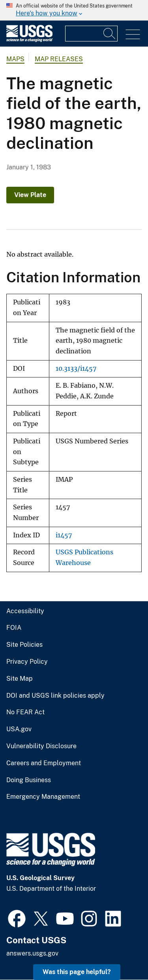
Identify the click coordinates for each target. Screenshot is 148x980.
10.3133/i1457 (76, 369)
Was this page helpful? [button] (77, 972)
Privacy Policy (27, 662)
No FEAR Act (25, 712)
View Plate (30, 195)
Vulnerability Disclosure (41, 746)
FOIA (14, 628)
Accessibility (25, 611)
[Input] (91, 34)
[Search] (110, 34)
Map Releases (59, 59)
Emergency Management (43, 797)
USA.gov (19, 729)
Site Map (20, 679)
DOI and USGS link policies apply (55, 696)
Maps (15, 59)
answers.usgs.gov (32, 953)
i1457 (64, 535)
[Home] (29, 40)
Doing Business (29, 780)
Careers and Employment (44, 763)
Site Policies (24, 645)
